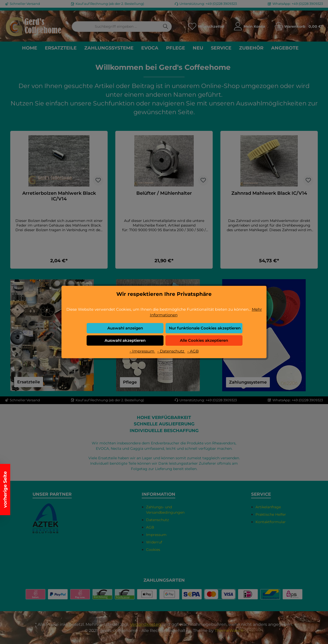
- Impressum (142, 351)
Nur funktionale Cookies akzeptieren (205, 328)
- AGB (193, 351)
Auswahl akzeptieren (125, 340)
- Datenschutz (171, 351)
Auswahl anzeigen (125, 328)
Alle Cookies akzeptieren (204, 340)
